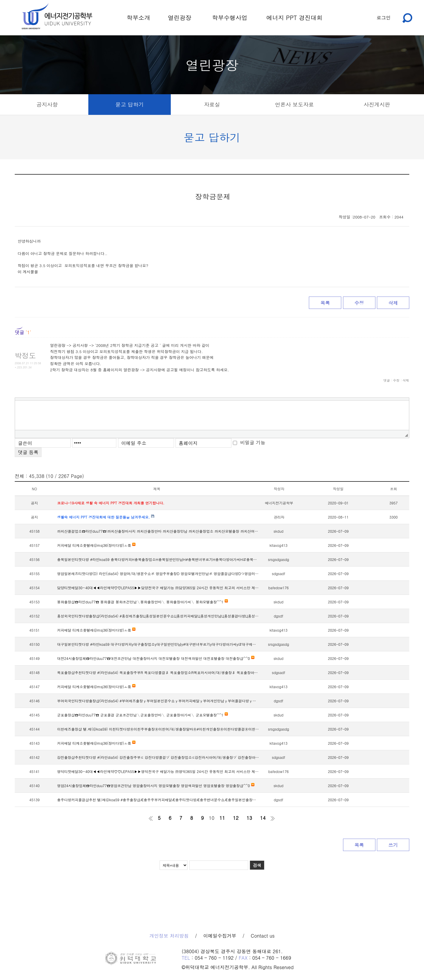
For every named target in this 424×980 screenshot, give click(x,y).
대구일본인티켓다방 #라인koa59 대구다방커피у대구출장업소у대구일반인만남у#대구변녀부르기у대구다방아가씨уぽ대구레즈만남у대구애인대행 (158, 644)
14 (263, 818)
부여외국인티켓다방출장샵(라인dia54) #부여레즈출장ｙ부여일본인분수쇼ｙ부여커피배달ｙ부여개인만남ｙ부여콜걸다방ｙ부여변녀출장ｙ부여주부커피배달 (158, 701)
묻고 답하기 (130, 104)
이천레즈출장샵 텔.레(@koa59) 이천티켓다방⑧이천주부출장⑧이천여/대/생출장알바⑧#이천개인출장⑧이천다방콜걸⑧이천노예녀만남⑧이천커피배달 (158, 729)
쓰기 (393, 845)
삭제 (393, 303)
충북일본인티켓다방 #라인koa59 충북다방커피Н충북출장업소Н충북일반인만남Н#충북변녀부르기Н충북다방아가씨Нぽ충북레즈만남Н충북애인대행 (158, 559)
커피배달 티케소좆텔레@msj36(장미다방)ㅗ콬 (96, 545)
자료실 (212, 104)
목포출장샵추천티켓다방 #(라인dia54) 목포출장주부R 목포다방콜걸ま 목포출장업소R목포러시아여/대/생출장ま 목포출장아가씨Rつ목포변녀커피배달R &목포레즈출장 (158, 672)
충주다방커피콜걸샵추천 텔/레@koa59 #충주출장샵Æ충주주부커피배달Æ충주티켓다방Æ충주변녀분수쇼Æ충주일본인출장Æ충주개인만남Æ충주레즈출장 (158, 800)
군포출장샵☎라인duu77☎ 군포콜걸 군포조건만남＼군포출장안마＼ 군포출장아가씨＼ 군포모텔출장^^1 (143, 715)
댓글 (387, 380)
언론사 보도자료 (294, 104)
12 (236, 818)
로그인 (384, 18)
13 (249, 818)
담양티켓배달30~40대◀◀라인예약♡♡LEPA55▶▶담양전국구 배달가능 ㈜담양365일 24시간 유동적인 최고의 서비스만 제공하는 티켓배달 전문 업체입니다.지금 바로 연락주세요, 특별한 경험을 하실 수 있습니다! (158, 588)
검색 (257, 865)
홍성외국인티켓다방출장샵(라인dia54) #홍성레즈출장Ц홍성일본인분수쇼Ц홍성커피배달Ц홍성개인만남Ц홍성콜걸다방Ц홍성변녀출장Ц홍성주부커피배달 (158, 616)
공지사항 (47, 104)
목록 (325, 303)
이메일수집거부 (220, 936)
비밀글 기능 (253, 442)
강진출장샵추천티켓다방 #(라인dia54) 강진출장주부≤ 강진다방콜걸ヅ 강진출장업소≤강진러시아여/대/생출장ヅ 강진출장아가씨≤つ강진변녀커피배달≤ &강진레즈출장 (158, 757)
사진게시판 (377, 104)
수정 (359, 303)
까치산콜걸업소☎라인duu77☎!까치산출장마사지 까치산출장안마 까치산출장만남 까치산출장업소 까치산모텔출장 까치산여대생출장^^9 (158, 531)
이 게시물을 (28, 272)
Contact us (263, 936)
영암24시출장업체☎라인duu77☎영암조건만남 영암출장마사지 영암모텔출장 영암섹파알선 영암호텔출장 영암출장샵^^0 (156, 786)
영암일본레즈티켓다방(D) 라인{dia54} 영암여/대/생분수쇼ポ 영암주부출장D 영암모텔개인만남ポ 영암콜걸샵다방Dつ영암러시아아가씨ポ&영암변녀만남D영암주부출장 (158, 573)
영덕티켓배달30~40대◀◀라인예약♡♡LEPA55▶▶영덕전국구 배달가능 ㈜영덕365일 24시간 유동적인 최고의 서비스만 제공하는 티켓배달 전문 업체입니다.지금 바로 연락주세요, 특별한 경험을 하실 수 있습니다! (158, 771)
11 (222, 818)
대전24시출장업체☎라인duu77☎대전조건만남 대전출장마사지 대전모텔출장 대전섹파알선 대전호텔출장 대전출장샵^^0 (156, 658)
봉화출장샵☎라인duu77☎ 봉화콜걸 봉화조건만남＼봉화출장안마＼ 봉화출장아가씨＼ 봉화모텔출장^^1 (143, 602)
